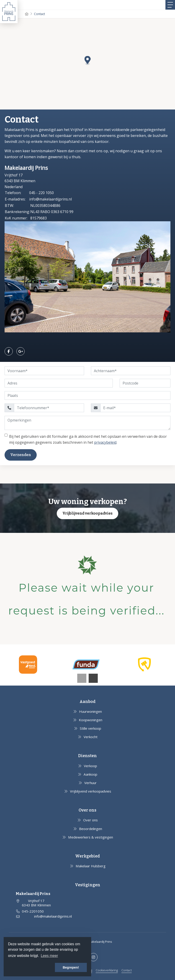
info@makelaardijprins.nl (50, 199)
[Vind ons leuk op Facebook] (9, 351)
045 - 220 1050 (41, 193)
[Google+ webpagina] (21, 351)
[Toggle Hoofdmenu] (170, 5)
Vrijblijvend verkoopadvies (87, 513)
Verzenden (21, 455)
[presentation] (82, 678)
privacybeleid (105, 442)
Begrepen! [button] (71, 967)
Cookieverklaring (107, 970)
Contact (127, 970)
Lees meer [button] (49, 956)
